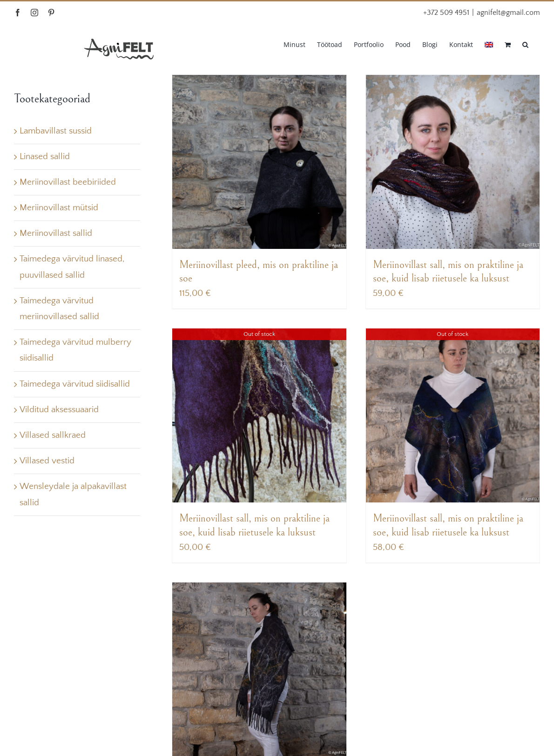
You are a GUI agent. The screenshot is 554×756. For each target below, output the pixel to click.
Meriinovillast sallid (56, 233)
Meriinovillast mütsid (59, 208)
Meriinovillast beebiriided (68, 182)
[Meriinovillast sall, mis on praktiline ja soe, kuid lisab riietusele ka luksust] (453, 162)
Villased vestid (47, 461)
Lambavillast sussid (56, 131)
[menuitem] (489, 44)
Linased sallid (45, 157)
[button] (525, 44)
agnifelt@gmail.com (508, 13)
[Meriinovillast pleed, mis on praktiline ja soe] (259, 162)
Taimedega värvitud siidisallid (75, 384)
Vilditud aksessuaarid (59, 410)
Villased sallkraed (53, 435)
